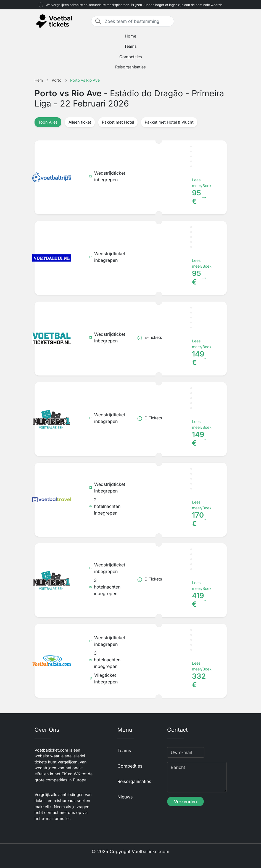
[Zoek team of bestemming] (138, 21)
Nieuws (125, 797)
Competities (131, 57)
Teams (130, 46)
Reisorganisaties (130, 67)
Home (130, 36)
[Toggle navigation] (223, 21)
